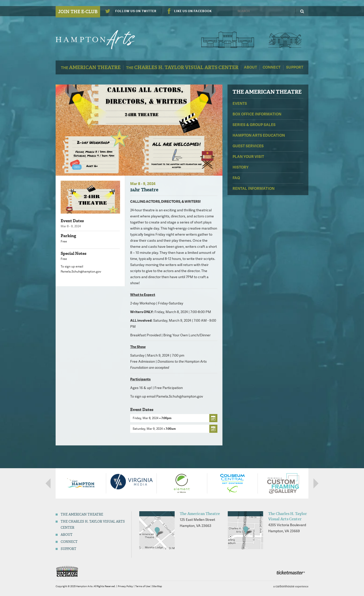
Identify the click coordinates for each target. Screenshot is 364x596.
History (241, 167)
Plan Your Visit (248, 157)
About (251, 67)
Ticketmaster (291, 573)
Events (240, 104)
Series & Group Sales (254, 125)
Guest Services (248, 146)
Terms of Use (143, 586)
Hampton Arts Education (259, 135)
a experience (291, 586)
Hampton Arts (100, 40)
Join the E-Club (78, 12)
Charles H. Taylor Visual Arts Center (285, 40)
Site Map (157, 586)
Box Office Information (257, 114)
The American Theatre (228, 40)
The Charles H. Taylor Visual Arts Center (288, 516)
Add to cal (213, 418)
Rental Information (254, 189)
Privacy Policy (125, 586)
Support (295, 67)
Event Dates (72, 221)
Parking (68, 236)
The (91, 67)
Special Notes (74, 253)
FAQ (236, 178)
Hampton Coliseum (67, 571)
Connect (272, 67)
